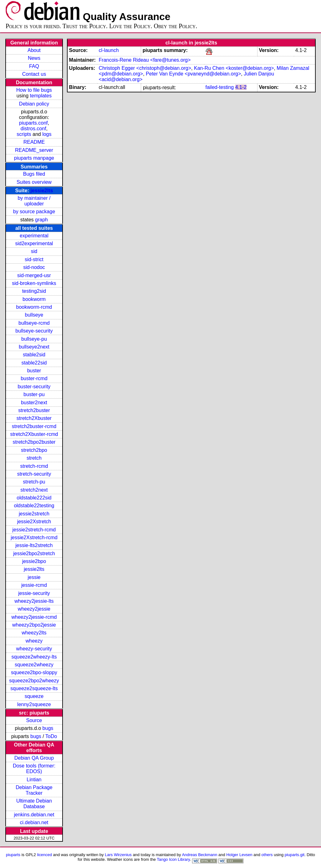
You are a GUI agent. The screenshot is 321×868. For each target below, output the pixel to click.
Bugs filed (34, 174)
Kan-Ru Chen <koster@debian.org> (234, 68)
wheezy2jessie (34, 609)
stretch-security (34, 474)
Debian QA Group (34, 758)
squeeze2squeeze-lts (34, 688)
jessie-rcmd (34, 585)
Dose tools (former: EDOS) (34, 769)
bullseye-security (34, 331)
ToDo (51, 736)
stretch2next (34, 490)
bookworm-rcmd (34, 307)
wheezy (34, 641)
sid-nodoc (34, 267)
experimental (34, 236)
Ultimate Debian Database (34, 804)
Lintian (34, 780)
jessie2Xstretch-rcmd (34, 537)
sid (34, 251)
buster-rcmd (34, 378)
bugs (48, 728)
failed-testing (219, 87)
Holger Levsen (239, 855)
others (267, 855)
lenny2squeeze (34, 704)
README (34, 142)
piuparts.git (295, 855)
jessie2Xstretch (34, 522)
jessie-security (34, 593)
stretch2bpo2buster (34, 442)
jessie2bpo (34, 561)
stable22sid (34, 363)
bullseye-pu (34, 339)
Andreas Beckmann (199, 855)
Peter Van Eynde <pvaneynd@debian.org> (193, 74)
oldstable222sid (34, 498)
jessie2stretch (34, 514)
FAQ (34, 66)
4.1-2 (241, 87)
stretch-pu (34, 482)
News (34, 58)
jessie (34, 577)
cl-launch (109, 50)
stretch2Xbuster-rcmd (34, 434)
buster (34, 371)
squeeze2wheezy (34, 665)
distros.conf (33, 129)
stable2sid (34, 355)
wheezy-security (34, 649)
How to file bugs (34, 90)
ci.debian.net (34, 822)
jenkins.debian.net (34, 815)
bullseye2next (34, 347)
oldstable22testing (34, 506)
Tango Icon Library (173, 859)
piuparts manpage (34, 158)
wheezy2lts (34, 633)
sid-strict (34, 259)
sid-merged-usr (34, 275)
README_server (34, 150)
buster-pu (34, 394)
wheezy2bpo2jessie (34, 625)
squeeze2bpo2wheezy (34, 681)
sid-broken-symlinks (34, 283)
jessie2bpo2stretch (34, 553)
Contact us (34, 74)
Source (34, 720)
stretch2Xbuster (34, 418)
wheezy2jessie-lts (34, 601)
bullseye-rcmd (34, 323)
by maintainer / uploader (34, 201)
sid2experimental (34, 243)
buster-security (34, 387)
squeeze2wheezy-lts (34, 657)
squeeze (34, 696)
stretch (34, 458)
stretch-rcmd (34, 466)
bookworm (34, 299)
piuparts (13, 855)
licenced (44, 855)
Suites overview (34, 182)
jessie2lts (42, 191)
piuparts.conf (33, 123)
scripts (24, 134)
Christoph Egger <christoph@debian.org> (145, 68)
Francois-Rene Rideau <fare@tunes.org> (145, 60)
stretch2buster (34, 410)
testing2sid (34, 291)
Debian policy (34, 104)
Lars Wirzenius (118, 855)
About (34, 50)
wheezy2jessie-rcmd (34, 617)
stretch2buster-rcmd (34, 426)
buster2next (34, 403)
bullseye (34, 315)
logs (47, 134)
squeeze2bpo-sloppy (34, 672)
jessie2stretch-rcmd (34, 530)
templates (41, 96)
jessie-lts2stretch (34, 545)
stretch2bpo (34, 450)
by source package (34, 212)
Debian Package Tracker (34, 790)
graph (41, 220)
